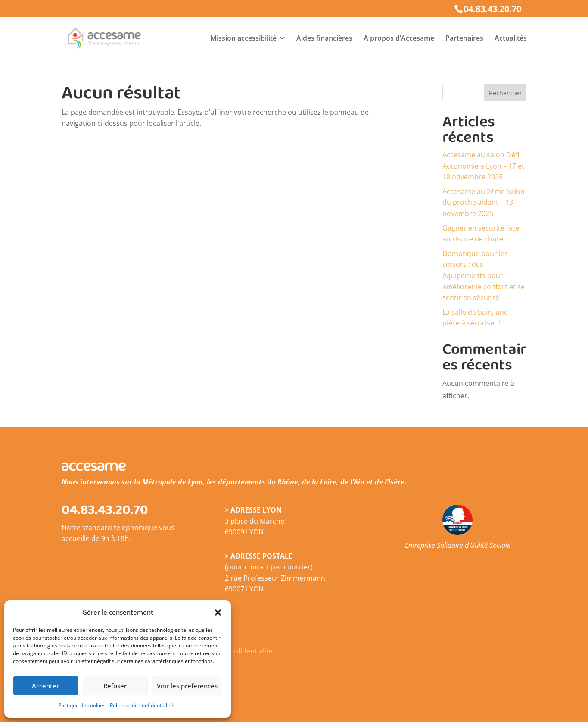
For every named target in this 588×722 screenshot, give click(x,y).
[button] (218, 613)
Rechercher (506, 93)
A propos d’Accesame (399, 39)
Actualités (511, 39)
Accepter (45, 686)
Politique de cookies (82, 705)
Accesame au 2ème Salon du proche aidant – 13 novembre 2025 (484, 202)
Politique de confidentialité (142, 705)
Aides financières (324, 39)
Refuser (115, 686)
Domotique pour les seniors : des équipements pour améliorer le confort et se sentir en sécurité (484, 275)
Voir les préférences (187, 686)
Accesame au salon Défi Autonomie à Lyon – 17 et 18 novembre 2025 (483, 166)
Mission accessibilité (243, 39)
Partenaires (464, 39)
